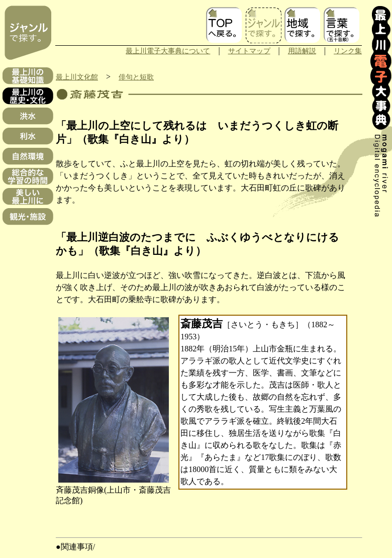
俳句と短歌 (136, 77)
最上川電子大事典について (168, 51)
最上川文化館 (77, 77)
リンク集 (348, 51)
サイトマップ (249, 51)
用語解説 (302, 51)
